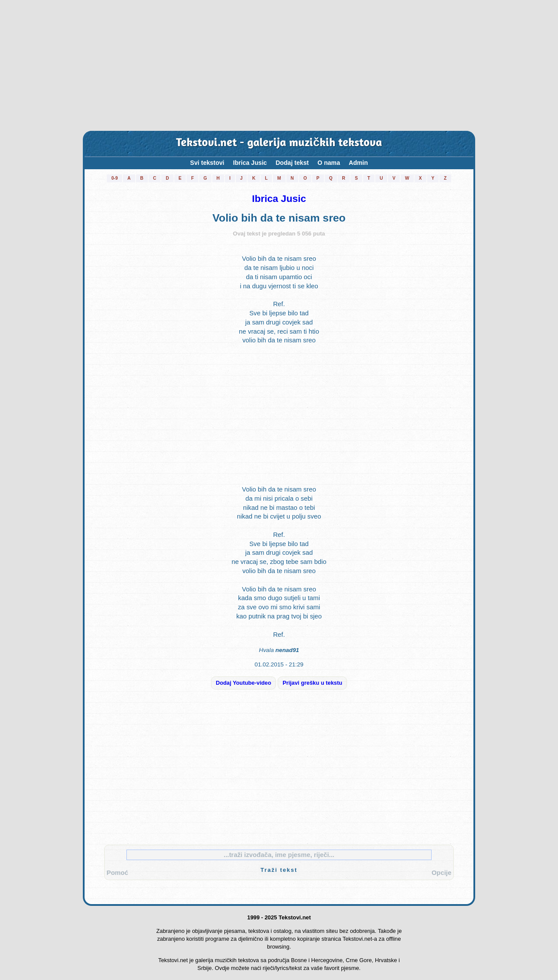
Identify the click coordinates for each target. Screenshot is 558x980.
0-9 (114, 178)
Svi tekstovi (207, 163)
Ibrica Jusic (250, 163)
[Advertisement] (279, 65)
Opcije (441, 873)
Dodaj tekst (292, 163)
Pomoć (117, 873)
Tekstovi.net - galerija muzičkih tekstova (279, 143)
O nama (329, 163)
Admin (358, 163)
